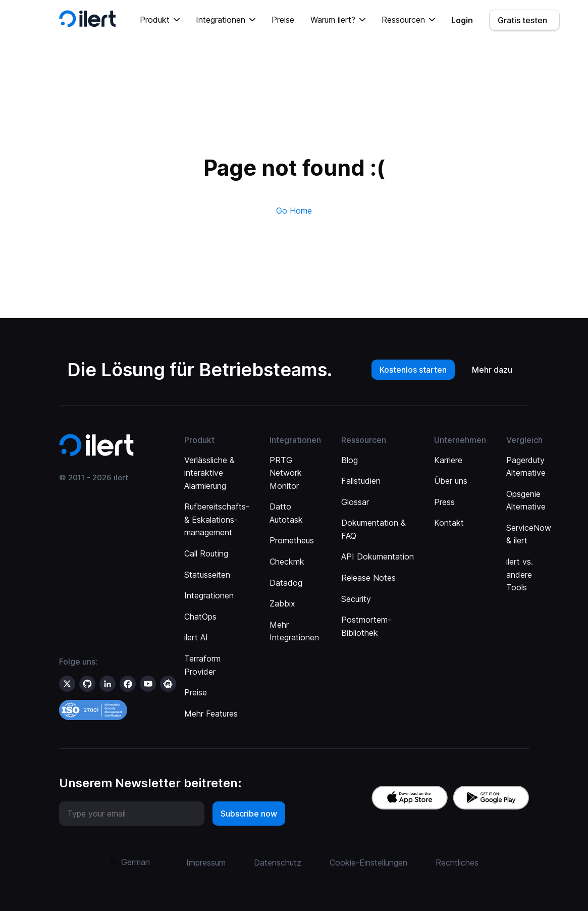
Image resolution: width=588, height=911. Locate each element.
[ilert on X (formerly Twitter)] (67, 684)
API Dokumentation (378, 556)
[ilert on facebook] (128, 684)
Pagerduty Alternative (526, 467)
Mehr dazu (492, 370)
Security (356, 599)
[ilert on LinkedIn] (108, 684)
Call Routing (206, 553)
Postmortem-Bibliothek (366, 626)
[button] (160, 20)
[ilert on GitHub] (87, 684)
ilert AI (196, 637)
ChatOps (200, 617)
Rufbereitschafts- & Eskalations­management (217, 519)
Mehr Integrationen (294, 631)
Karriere (448, 460)
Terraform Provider (202, 665)
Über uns (451, 481)
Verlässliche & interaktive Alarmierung (209, 473)
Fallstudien (361, 481)
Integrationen (209, 595)
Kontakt (449, 523)
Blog (350, 460)
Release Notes (368, 578)
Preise (283, 20)
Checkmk (287, 562)
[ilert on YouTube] (148, 684)
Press (444, 502)
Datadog (286, 583)
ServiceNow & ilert (529, 534)
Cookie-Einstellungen (368, 863)
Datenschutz (278, 863)
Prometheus (292, 540)
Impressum (206, 863)
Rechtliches (457, 863)
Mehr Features (211, 714)
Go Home (294, 211)
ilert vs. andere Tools (520, 574)
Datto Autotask (286, 513)
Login (462, 20)
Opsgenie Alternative (526, 500)
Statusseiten (207, 575)
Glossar (355, 502)
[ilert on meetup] (168, 684)
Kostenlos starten (413, 370)
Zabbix (282, 603)
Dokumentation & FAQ (373, 529)
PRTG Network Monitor (286, 473)
